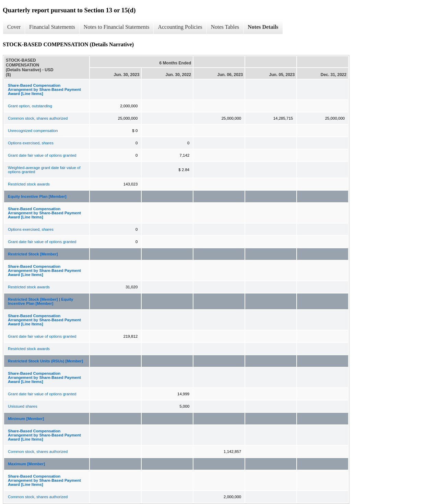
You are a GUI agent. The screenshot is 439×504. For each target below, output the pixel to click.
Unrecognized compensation (33, 131)
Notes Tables (225, 27)
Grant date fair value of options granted (42, 155)
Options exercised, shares (31, 143)
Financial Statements (52, 27)
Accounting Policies (180, 27)
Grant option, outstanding (30, 106)
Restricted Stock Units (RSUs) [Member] (45, 361)
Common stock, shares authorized (38, 118)
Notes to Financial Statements (117, 27)
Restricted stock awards (29, 184)
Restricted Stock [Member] (33, 254)
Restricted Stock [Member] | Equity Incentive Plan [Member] (40, 301)
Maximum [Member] (26, 464)
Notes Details (263, 27)
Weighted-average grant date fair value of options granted (44, 170)
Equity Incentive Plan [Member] (37, 196)
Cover (14, 27)
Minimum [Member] (26, 419)
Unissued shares (23, 406)
